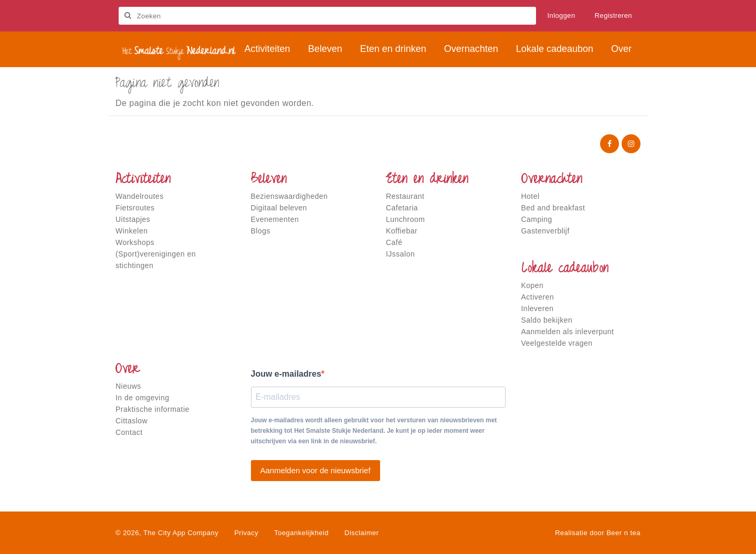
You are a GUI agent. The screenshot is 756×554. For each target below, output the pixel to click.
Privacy (246, 533)
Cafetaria (402, 208)
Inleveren (538, 308)
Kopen (533, 285)
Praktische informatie (153, 409)
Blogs (261, 231)
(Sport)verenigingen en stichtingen (156, 260)
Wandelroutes (140, 196)
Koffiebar (402, 231)
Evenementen (275, 219)
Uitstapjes (133, 219)
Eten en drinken (427, 180)
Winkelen (132, 231)
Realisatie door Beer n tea (598, 533)
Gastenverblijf (545, 231)
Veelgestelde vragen (557, 343)
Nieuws (128, 386)
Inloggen (561, 15)
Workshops (135, 242)
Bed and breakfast (553, 208)
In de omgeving (142, 398)
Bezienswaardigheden (290, 196)
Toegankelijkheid (301, 533)
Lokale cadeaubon (565, 269)
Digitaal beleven (279, 208)
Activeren (538, 297)
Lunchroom (405, 219)
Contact (129, 432)
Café (394, 242)
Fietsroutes (135, 208)
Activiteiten (143, 180)
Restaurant (405, 196)
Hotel (531, 196)
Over (128, 370)
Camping (537, 219)
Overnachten (552, 180)
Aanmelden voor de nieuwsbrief (316, 470)
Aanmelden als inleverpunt (568, 332)
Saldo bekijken (547, 320)
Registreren (614, 15)
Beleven (269, 180)
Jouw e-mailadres (286, 374)
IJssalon (400, 254)
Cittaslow (132, 421)
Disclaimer (361, 533)
